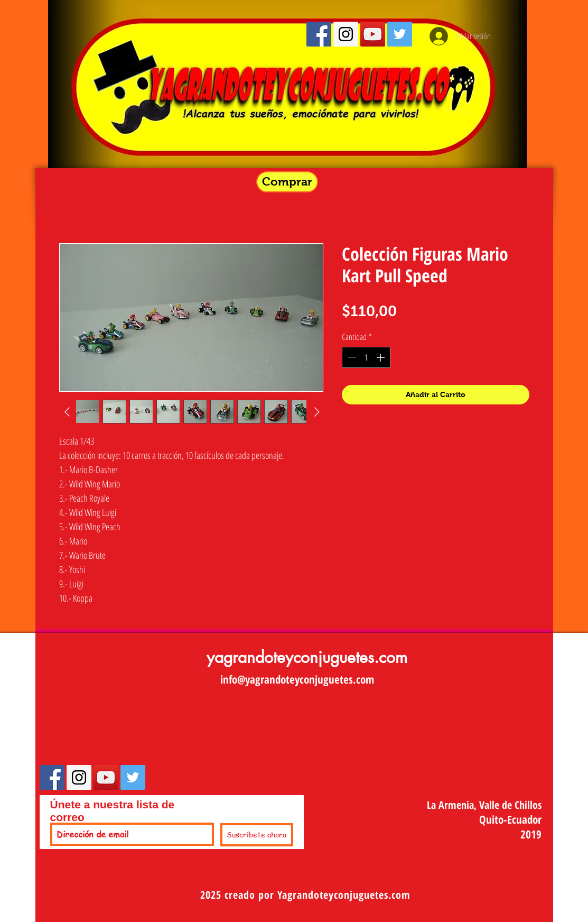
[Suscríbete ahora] (257, 835)
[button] (287, 182)
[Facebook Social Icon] (319, 34)
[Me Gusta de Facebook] (186, 785)
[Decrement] (351, 357)
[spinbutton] (366, 357)
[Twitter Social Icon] (400, 34)
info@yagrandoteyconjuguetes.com (297, 679)
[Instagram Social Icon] (346, 34)
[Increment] (381, 357)
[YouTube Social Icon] (373, 34)
